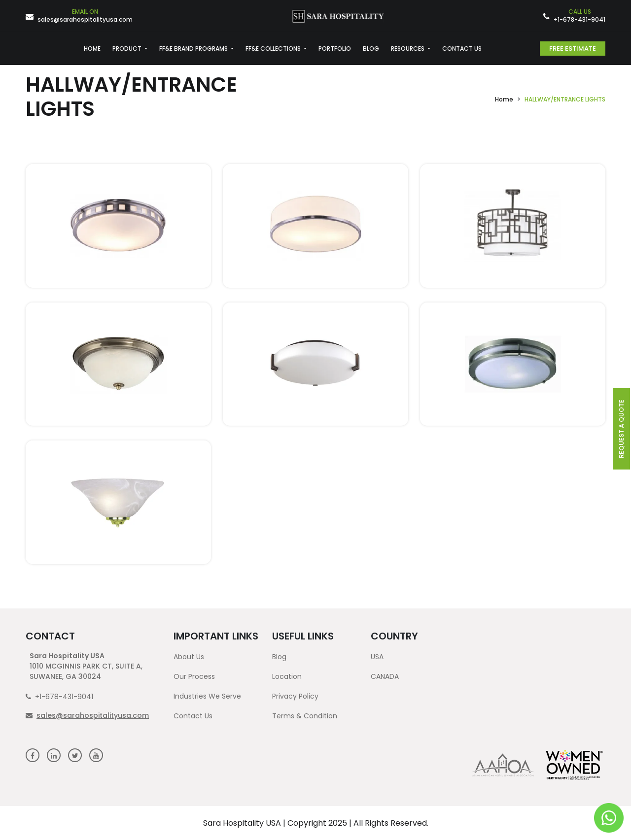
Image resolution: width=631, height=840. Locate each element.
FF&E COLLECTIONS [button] (274, 49)
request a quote (621, 429)
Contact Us (193, 716)
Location (287, 676)
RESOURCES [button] (408, 49)
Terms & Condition (305, 716)
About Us (189, 657)
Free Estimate (573, 49)
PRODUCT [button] (128, 49)
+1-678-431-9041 (579, 16)
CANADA (385, 676)
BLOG (371, 49)
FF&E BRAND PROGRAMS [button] (194, 49)
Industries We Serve (207, 696)
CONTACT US (462, 49)
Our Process (194, 676)
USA (377, 657)
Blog (279, 657)
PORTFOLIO (335, 49)
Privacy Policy (295, 696)
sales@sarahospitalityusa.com (85, 16)
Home (504, 99)
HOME (92, 49)
